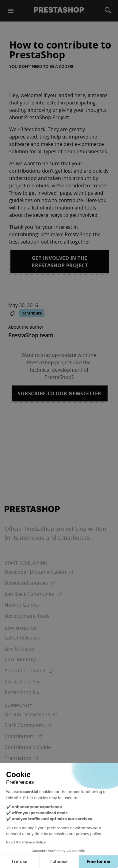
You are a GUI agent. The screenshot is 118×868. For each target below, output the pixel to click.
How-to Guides (22, 605)
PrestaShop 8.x (22, 692)
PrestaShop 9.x (22, 682)
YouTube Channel (29, 671)
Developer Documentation (39, 572)
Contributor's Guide (28, 747)
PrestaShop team (31, 335)
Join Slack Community (33, 594)
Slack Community (28, 725)
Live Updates (19, 649)
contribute (32, 313)
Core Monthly (20, 659)
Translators (22, 758)
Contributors (23, 736)
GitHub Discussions (31, 714)
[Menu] (11, 11)
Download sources (30, 583)
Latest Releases (22, 638)
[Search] (108, 11)
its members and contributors (51, 538)
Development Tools (27, 616)
